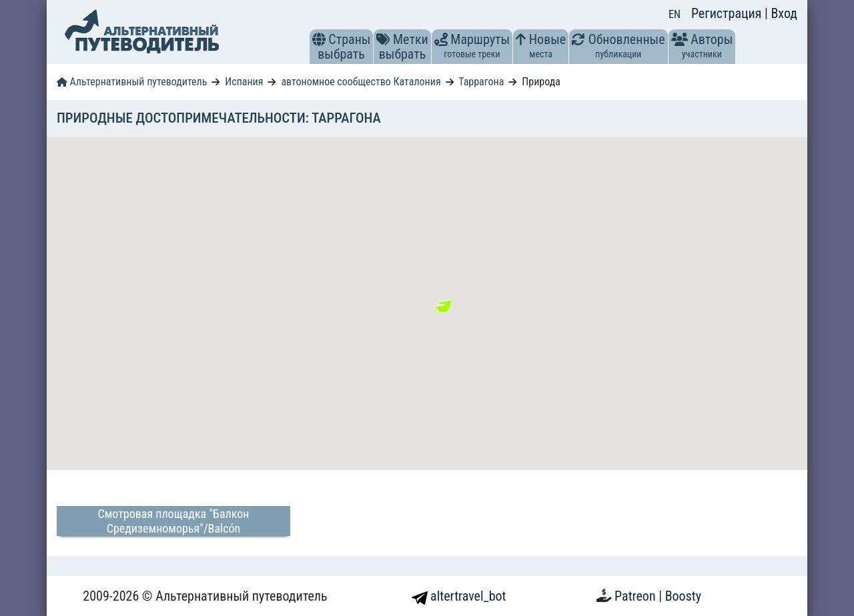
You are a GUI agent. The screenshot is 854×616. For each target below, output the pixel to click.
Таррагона (481, 82)
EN (675, 14)
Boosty (683, 596)
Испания (244, 82)
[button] (319, 39)
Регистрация (728, 13)
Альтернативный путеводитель (132, 82)
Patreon (636, 596)
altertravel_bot (459, 596)
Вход (784, 13)
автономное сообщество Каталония (361, 82)
